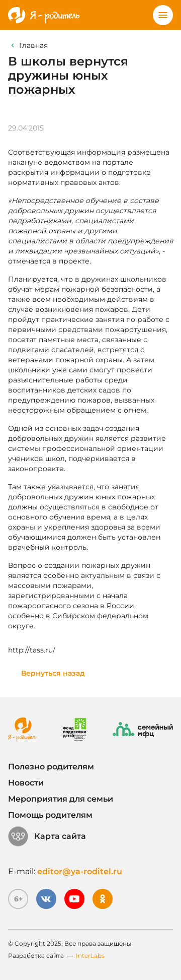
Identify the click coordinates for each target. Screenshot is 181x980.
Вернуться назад (53, 673)
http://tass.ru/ (32, 650)
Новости (26, 783)
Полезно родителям (51, 767)
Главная (33, 45)
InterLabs (90, 956)
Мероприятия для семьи (61, 799)
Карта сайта (47, 836)
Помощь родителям (50, 815)
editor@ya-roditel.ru (80, 871)
